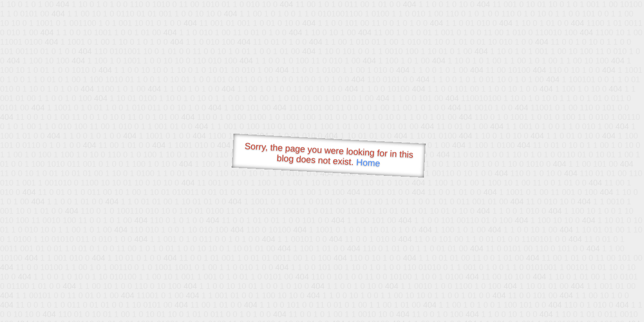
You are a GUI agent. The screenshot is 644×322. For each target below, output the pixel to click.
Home (368, 163)
